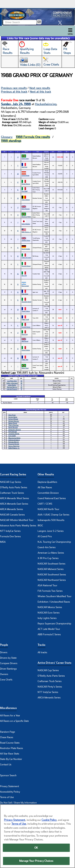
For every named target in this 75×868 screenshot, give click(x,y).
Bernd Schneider (26, 249)
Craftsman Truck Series (12, 493)
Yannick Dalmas (26, 311)
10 (18, 248)
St (11, 152)
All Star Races (45, 487)
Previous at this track (14, 92)
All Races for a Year (10, 716)
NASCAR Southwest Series (52, 575)
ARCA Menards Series (11, 509)
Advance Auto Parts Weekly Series (18, 526)
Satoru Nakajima (26, 224)
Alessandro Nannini (26, 302)
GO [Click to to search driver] (39, 22)
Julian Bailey (12, 385)
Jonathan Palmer (26, 240)
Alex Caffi (24, 275)
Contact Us (6, 765)
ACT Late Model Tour (49, 629)
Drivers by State (8, 658)
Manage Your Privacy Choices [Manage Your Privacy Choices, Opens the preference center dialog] (36, 861)
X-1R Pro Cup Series (48, 558)
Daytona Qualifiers (47, 482)
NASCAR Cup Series (11, 482)
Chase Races (7, 737)
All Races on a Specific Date (14, 721)
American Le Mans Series (51, 553)
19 (18, 300)
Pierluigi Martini (12, 387)
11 (18, 165)
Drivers (4, 652)
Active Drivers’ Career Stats (54, 663)
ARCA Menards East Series (14, 504)
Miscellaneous (8, 708)
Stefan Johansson (12, 383)
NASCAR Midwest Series (51, 569)
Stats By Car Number (11, 759)
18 (18, 231)
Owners (4, 674)
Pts (72, 152)
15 (18, 215)
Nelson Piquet (25, 368)
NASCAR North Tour (48, 509)
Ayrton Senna (25, 158)
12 (18, 157)
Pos (4, 152)
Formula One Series (10, 536)
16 (18, 190)
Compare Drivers (9, 663)
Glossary (7, 137)
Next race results (40, 88)
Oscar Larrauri (25, 286)
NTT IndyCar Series (10, 531)
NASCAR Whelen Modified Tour (17, 520)
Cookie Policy (49, 820)
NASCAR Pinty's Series (50, 687)
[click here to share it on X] (61, 23)
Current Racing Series (13, 474)
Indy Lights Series (47, 618)
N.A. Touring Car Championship (54, 542)
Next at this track (40, 92)
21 (18, 333)
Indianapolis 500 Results (51, 520)
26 (21, 383)
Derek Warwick (26, 209)
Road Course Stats (10, 743)
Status (60, 152)
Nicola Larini (25, 334)
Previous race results (14, 88)
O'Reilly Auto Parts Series (14, 487)
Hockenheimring (46, 104)
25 (18, 292)
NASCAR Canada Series (12, 515)
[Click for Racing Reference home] (37, 17)
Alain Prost (24, 167)
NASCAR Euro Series (49, 613)
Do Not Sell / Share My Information (18, 803)
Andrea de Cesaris (26, 257)
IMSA (3, 542)
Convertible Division (48, 493)
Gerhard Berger (25, 175)
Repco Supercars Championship (54, 624)
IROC (40, 526)
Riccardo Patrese (26, 327)
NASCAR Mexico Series (50, 607)
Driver (26, 152)
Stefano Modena (26, 350)
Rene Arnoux (25, 294)
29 (18, 309)
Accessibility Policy (10, 792)
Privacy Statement (9, 786)
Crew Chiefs (6, 680)
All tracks (42, 652)
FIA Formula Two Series (50, 591)
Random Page (7, 732)
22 (18, 256)
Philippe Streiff (25, 319)
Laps (53, 152)
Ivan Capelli (24, 191)
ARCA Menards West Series (14, 498)
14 (18, 318)
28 (18, 174)
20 (18, 198)
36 (18, 274)
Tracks (41, 645)
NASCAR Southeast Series (51, 564)
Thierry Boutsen (26, 200)
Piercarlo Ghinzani (26, 266)
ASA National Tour (47, 585)
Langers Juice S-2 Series (51, 531)
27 (18, 182)
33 (18, 349)
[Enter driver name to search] (20, 22)
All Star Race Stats (10, 754)
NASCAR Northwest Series (52, 580)
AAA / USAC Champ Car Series (53, 515)
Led (66, 152)
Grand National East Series (52, 498)
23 (21, 387)
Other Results (46, 474)
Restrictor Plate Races (11, 748)
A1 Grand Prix (45, 536)
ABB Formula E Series (49, 634)
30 (18, 358)
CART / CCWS (45, 504)
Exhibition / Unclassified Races (54, 602)
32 (18, 284)
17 (18, 207)
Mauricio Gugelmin (26, 216)
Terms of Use (7, 797)
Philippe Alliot (25, 359)
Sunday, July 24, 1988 (16, 104)
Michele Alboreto (26, 184)
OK (36, 848)
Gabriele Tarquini (12, 389)
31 (21, 389)
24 (21, 381)
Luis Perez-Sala (12, 381)
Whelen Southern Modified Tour (54, 596)
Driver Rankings (8, 669)
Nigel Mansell (25, 341)
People (4, 645)
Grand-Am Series (47, 547)
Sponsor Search (8, 775)
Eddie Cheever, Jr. (26, 232)
